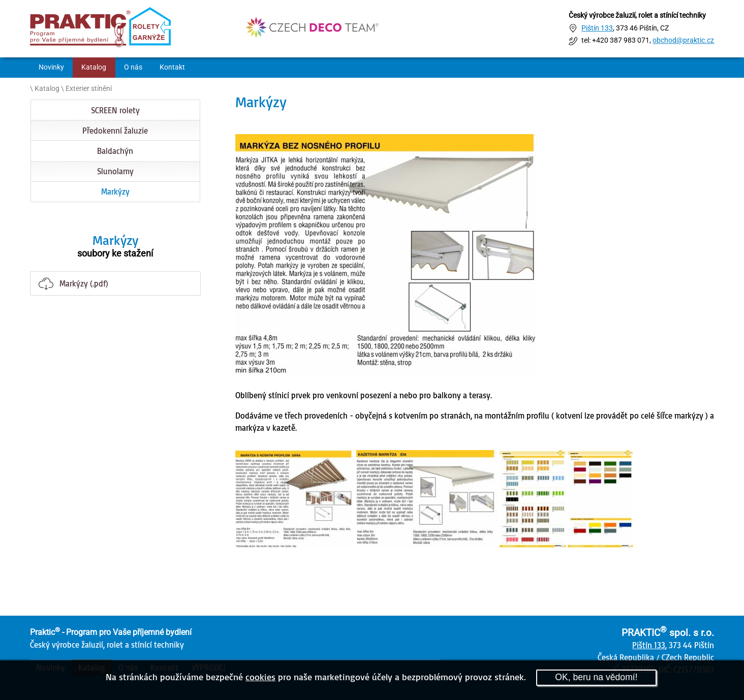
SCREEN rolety (115, 110)
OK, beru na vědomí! (596, 677)
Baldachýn (115, 151)
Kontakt (172, 67)
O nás (133, 67)
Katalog (94, 67)
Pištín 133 (597, 28)
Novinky (51, 67)
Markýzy (115, 192)
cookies (260, 677)
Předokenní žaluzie (115, 131)
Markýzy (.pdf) (84, 283)
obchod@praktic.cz (683, 41)
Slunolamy (115, 171)
